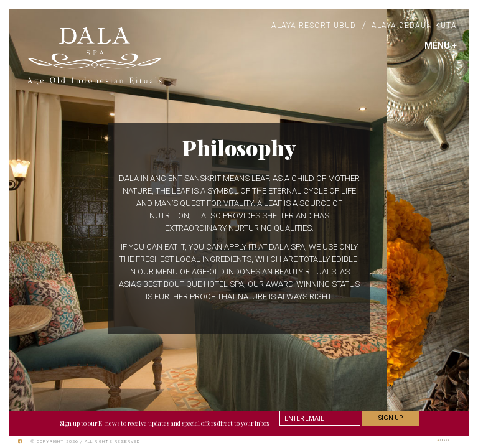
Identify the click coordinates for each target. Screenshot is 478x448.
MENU (441, 45)
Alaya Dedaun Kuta (414, 26)
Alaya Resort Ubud (314, 26)
